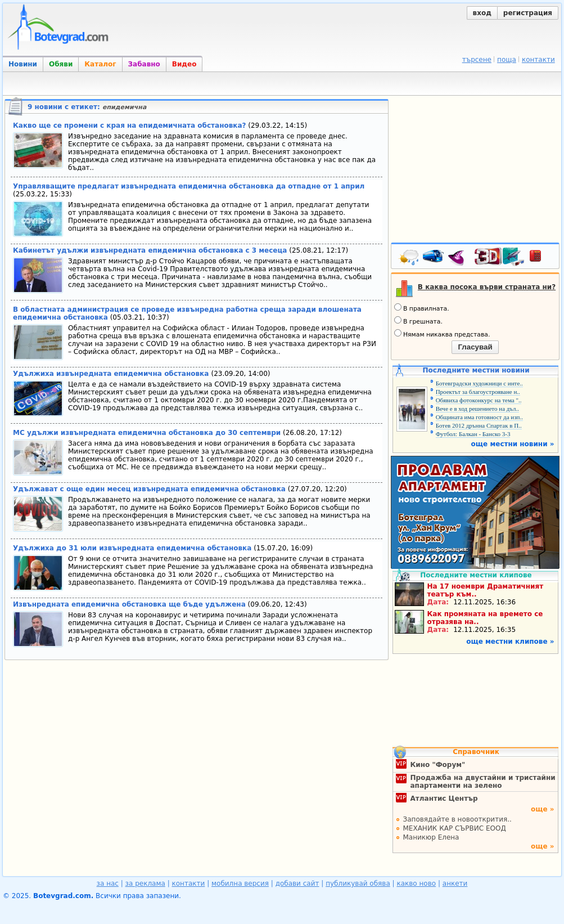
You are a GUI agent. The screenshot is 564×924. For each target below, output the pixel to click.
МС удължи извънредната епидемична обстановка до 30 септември (147, 433)
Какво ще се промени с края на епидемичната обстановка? (129, 125)
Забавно (144, 64)
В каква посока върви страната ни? (487, 287)
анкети (455, 883)
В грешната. (418, 321)
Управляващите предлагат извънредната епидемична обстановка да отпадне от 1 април (189, 186)
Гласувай (475, 347)
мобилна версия (240, 883)
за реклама (145, 883)
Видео (184, 64)
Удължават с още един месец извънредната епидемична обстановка (149, 489)
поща (507, 60)
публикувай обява (358, 883)
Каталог (100, 64)
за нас (108, 883)
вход (482, 13)
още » (543, 809)
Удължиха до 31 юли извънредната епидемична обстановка (132, 548)
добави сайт (297, 883)
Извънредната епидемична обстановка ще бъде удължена (129, 604)
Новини (23, 64)
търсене (477, 60)
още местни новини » (513, 444)
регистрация (528, 13)
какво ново (416, 883)
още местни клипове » (510, 642)
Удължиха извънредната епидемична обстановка (112, 374)
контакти (538, 60)
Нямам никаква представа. (442, 334)
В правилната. (422, 308)
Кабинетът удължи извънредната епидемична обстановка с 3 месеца (150, 250)
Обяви (61, 64)
